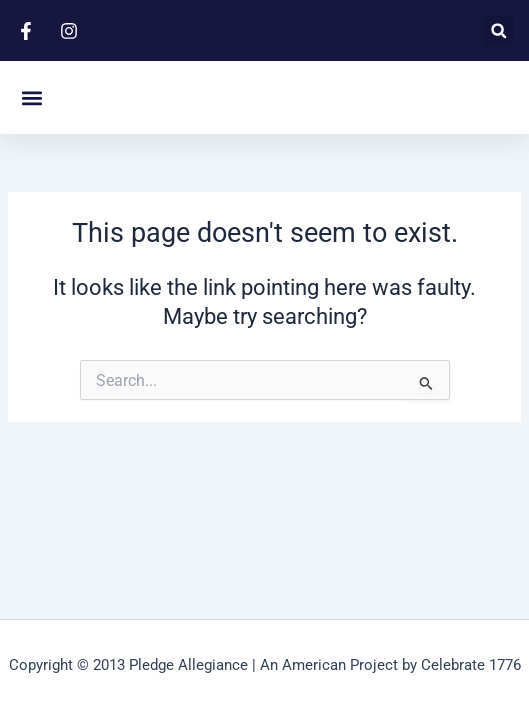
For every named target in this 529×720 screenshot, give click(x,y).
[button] (498, 30)
